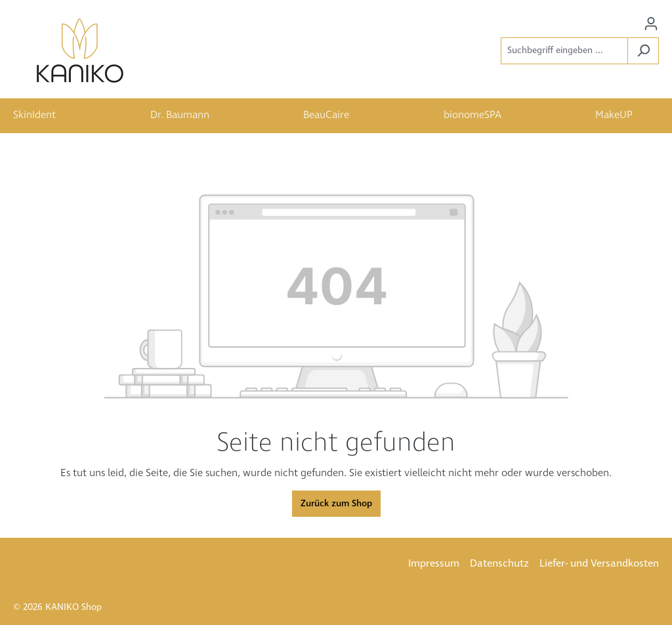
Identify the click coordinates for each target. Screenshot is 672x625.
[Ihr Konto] (651, 24)
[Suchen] (643, 51)
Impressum (434, 564)
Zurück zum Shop (336, 504)
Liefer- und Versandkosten (599, 564)
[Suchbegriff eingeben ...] (564, 51)
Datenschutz (499, 564)
